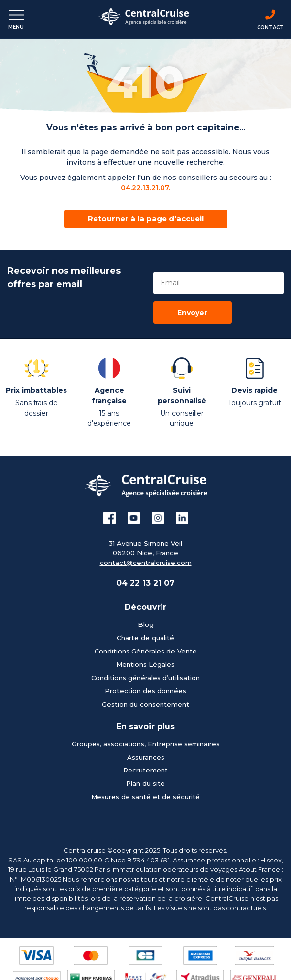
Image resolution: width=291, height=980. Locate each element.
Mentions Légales (145, 664)
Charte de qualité (145, 638)
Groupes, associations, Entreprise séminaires (146, 744)
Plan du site (145, 783)
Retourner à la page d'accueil (146, 219)
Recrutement (145, 770)
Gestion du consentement (145, 704)
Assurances (146, 757)
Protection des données (145, 691)
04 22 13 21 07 (145, 583)
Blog (146, 624)
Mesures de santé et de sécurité (145, 797)
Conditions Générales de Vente (146, 651)
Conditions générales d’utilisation (145, 678)
